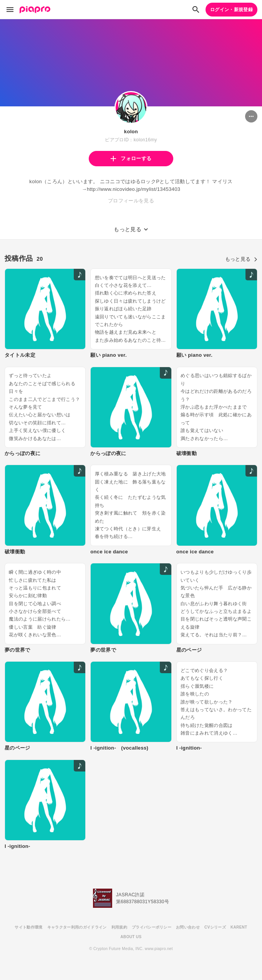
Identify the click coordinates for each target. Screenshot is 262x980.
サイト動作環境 (28, 927)
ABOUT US (131, 937)
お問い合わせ (188, 927)
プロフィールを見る (131, 201)
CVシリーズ (215, 927)
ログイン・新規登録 (231, 10)
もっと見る (241, 259)
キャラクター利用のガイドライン (77, 927)
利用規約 (119, 927)
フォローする (131, 158)
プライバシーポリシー (152, 927)
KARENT (239, 927)
